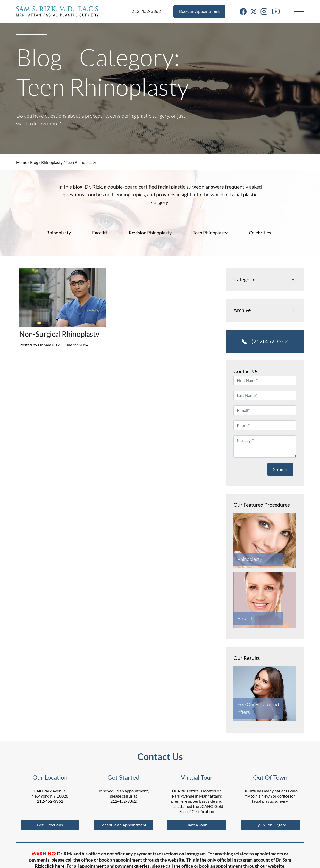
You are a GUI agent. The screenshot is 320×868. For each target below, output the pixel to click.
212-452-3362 (50, 801)
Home (22, 162)
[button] (299, 11)
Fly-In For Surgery (270, 825)
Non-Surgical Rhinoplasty (59, 334)
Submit (280, 469)
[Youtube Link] (276, 11)
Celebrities (260, 233)
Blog (34, 162)
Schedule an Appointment (123, 825)
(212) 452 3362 (265, 341)
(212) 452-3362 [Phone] (146, 11)
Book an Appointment (199, 11)
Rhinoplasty (52, 162)
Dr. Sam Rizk (49, 345)
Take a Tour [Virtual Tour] (197, 825)
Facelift (100, 233)
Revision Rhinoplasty (150, 233)
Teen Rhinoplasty (210, 233)
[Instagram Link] (264, 11)
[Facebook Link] (243, 11)
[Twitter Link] (254, 11)
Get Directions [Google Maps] (50, 825)
